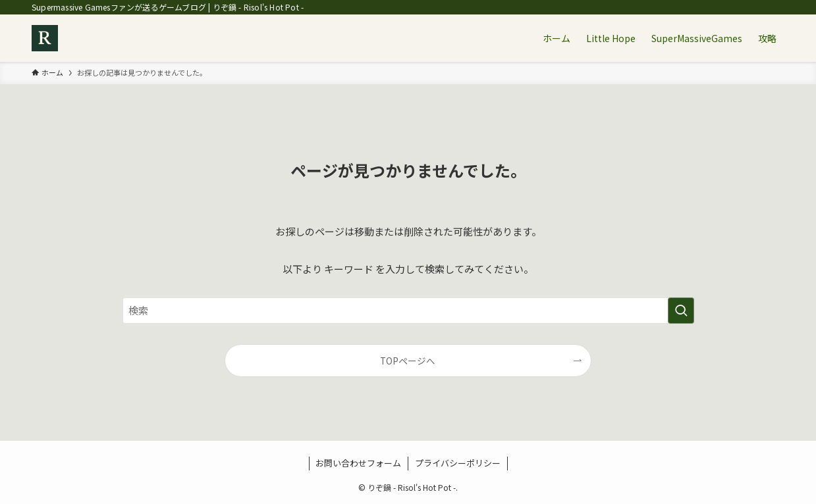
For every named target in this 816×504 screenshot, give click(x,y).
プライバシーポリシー (458, 463)
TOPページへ (408, 361)
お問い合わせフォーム (358, 463)
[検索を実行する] (681, 311)
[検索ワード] (408, 311)
